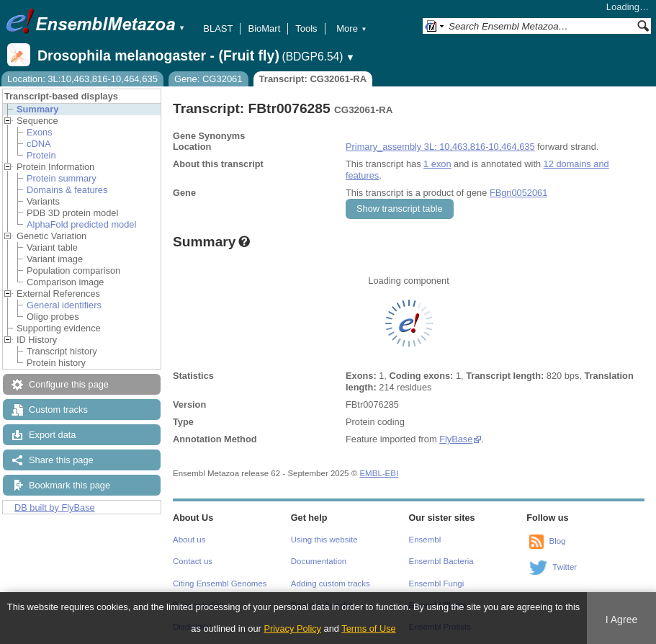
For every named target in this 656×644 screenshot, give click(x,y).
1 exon (437, 164)
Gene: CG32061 (208, 79)
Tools (306, 28)
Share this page (61, 460)
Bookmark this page (69, 485)
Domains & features (67, 190)
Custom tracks (58, 410)
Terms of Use (368, 629)
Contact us (193, 561)
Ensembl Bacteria (441, 561)
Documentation (319, 561)
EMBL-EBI (379, 473)
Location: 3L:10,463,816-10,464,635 (82, 79)
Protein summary (62, 178)
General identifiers (64, 305)
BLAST (218, 28)
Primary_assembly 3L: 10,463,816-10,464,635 (440, 147)
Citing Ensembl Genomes (220, 583)
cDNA (39, 144)
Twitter (565, 567)
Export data (52, 435)
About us (189, 540)
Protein (41, 155)
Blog (557, 541)
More (351, 28)
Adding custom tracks (331, 583)
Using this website (324, 540)
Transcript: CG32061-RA (313, 79)
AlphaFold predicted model (81, 224)
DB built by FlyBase (55, 507)
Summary (37, 109)
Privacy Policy (292, 629)
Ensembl (425, 540)
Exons (40, 132)
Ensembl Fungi (437, 583)
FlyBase (456, 439)
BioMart (264, 28)
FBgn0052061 (518, 193)
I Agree (622, 620)
